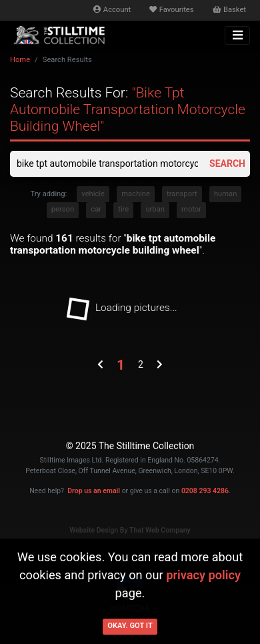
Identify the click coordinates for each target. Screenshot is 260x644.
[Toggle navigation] (237, 35)
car (96, 209)
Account (112, 10)
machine (136, 194)
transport (182, 194)
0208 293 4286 (205, 491)
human (225, 194)
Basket (229, 10)
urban (155, 209)
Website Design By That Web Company (130, 530)
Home (20, 60)
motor (191, 209)
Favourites (171, 10)
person (63, 209)
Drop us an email (94, 491)
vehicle (93, 194)
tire (123, 209)
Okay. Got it (130, 626)
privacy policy (203, 575)
